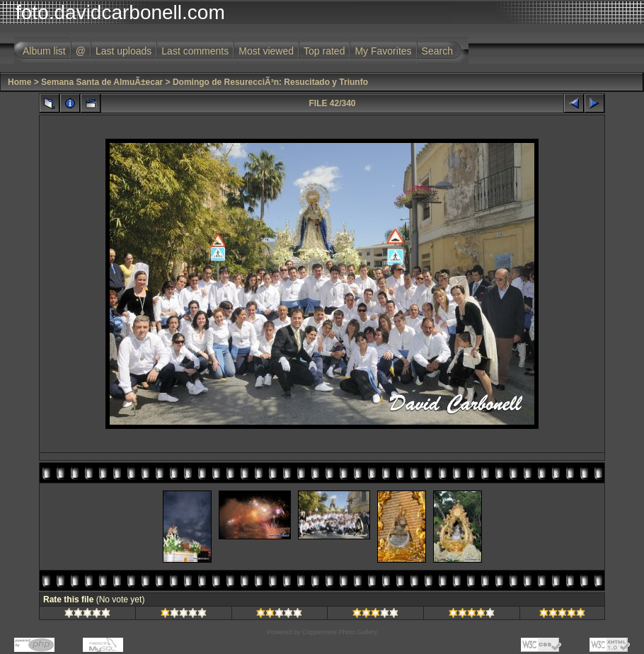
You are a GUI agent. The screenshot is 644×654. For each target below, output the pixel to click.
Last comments (195, 51)
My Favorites (383, 51)
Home (19, 82)
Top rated (324, 51)
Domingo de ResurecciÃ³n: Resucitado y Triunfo (270, 82)
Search (437, 51)
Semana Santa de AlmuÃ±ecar (102, 82)
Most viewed (266, 51)
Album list (44, 51)
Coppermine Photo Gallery (340, 632)
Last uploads (123, 51)
